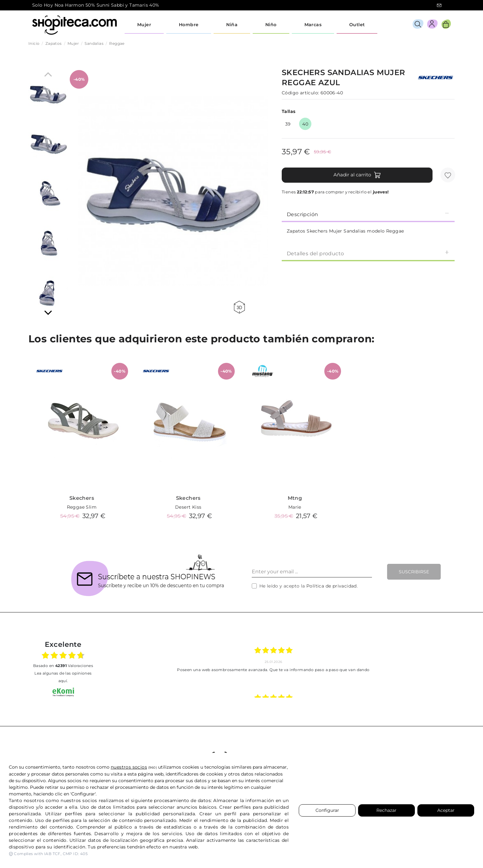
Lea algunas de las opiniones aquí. (63, 677)
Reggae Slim (82, 507)
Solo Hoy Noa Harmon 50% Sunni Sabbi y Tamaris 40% (96, 5)
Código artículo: (300, 93)
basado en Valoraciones (63, 666)
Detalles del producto (368, 253)
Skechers (82, 498)
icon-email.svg (439, 5)
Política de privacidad (332, 586)
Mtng (295, 498)
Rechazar (386, 810)
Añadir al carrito (357, 175)
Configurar (327, 810)
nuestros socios (129, 767)
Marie (295, 507)
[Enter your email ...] (312, 572)
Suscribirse (414, 572)
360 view (239, 307)
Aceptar (446, 810)
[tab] (368, 214)
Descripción (368, 214)
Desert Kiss (188, 507)
